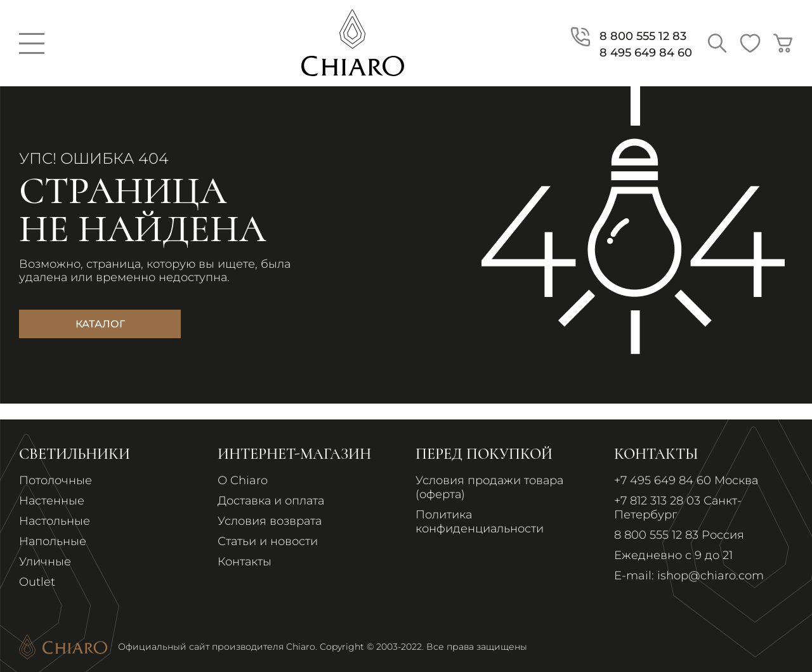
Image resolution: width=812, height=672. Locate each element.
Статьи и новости (268, 541)
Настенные (52, 501)
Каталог (100, 324)
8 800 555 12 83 (656, 535)
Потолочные (56, 480)
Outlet (37, 582)
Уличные (45, 562)
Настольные (55, 521)
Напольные (53, 541)
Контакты (245, 562)
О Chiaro (243, 480)
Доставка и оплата (271, 501)
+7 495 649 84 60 (663, 480)
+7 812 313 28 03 (657, 501)
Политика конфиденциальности (480, 522)
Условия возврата (270, 521)
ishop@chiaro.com (710, 576)
